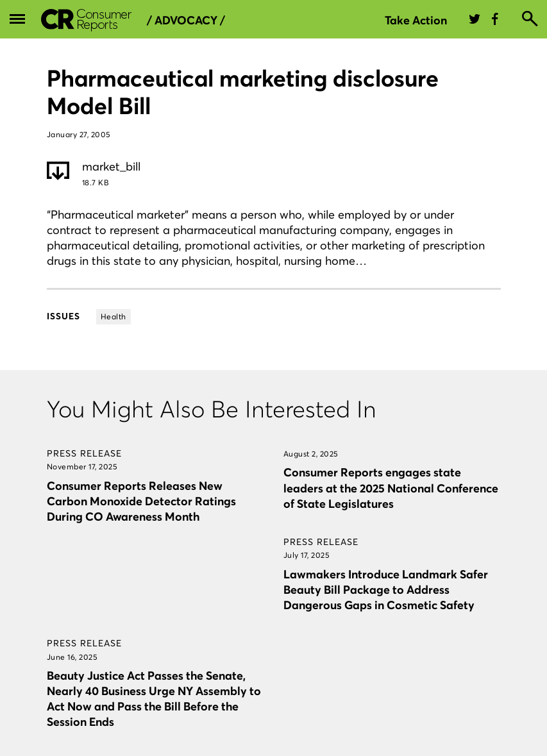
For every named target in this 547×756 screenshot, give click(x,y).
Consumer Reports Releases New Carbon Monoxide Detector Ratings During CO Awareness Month (141, 501)
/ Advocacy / (186, 21)
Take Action (416, 20)
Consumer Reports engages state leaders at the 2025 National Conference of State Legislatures (391, 488)
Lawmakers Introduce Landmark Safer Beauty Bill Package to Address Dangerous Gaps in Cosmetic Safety (386, 590)
